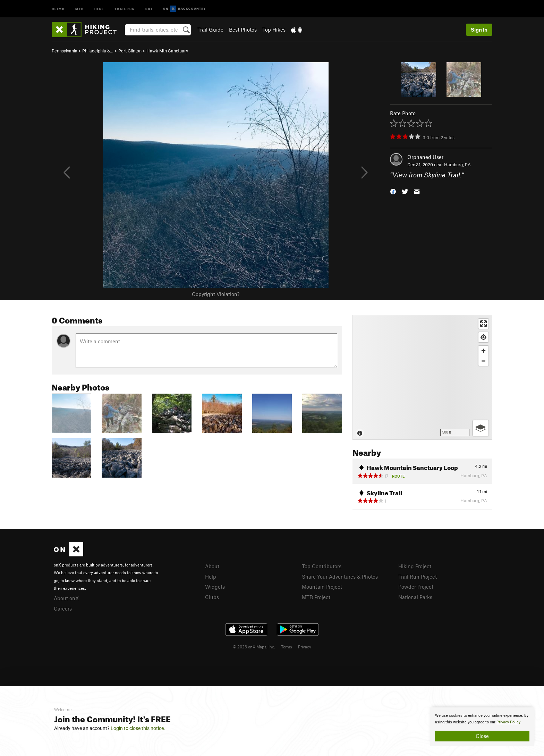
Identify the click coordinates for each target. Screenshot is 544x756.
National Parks (415, 597)
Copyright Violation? (216, 294)
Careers (63, 608)
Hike (99, 9)
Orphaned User (425, 157)
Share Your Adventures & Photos (340, 577)
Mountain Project (322, 587)
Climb (58, 9)
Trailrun (125, 9)
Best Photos (243, 30)
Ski (149, 9)
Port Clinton (130, 51)
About (212, 566)
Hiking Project (415, 566)
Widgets (215, 587)
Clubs (212, 597)
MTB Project (316, 597)
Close (482, 736)
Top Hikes (274, 30)
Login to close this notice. (138, 728)
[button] (393, 191)
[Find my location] (483, 337)
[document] (482, 727)
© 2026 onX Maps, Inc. (254, 647)
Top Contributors (322, 566)
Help (211, 577)
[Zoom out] (483, 361)
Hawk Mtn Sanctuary (167, 51)
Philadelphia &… (98, 51)
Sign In (479, 30)
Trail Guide (210, 30)
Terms (287, 647)
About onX (66, 598)
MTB (80, 9)
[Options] (481, 428)
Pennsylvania (65, 51)
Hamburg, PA (457, 165)
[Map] (422, 377)
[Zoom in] (483, 351)
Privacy (305, 647)
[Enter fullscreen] (483, 324)
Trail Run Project (418, 577)
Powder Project (416, 587)
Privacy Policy (508, 722)
